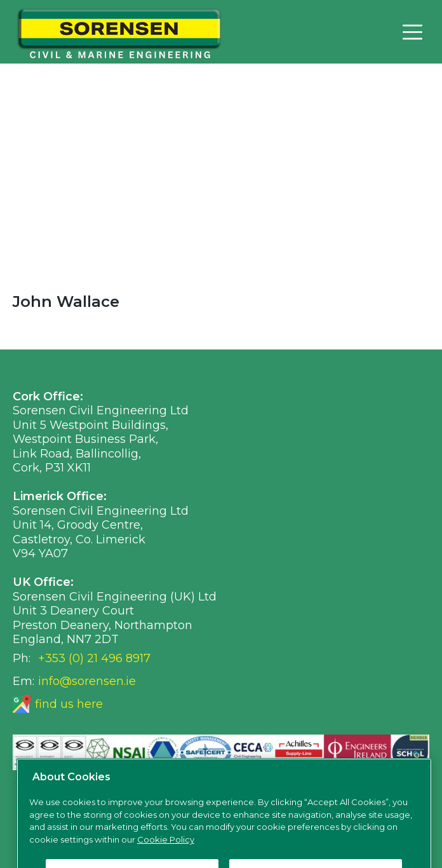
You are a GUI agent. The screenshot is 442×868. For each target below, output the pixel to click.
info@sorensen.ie (87, 681)
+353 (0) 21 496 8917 (94, 658)
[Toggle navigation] (412, 32)
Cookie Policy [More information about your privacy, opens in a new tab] (166, 850)
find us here (69, 704)
